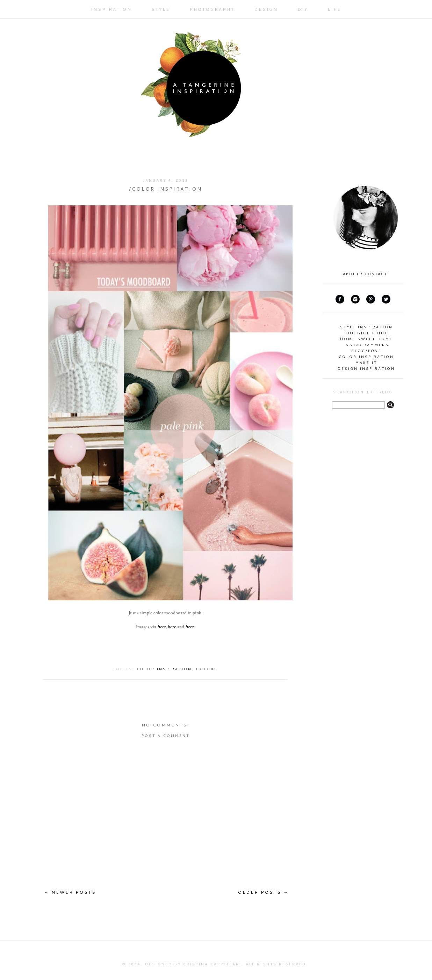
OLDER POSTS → (263, 892)
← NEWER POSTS (70, 892)
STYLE (161, 9)
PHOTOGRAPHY (212, 9)
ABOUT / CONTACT (365, 274)
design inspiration (366, 368)
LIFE (334, 9)
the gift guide (366, 333)
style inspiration (366, 327)
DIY (303, 9)
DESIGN (266, 9)
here (161, 627)
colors (207, 669)
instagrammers (366, 345)
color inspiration (164, 669)
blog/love (366, 351)
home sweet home (366, 339)
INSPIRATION (111, 9)
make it (366, 363)
